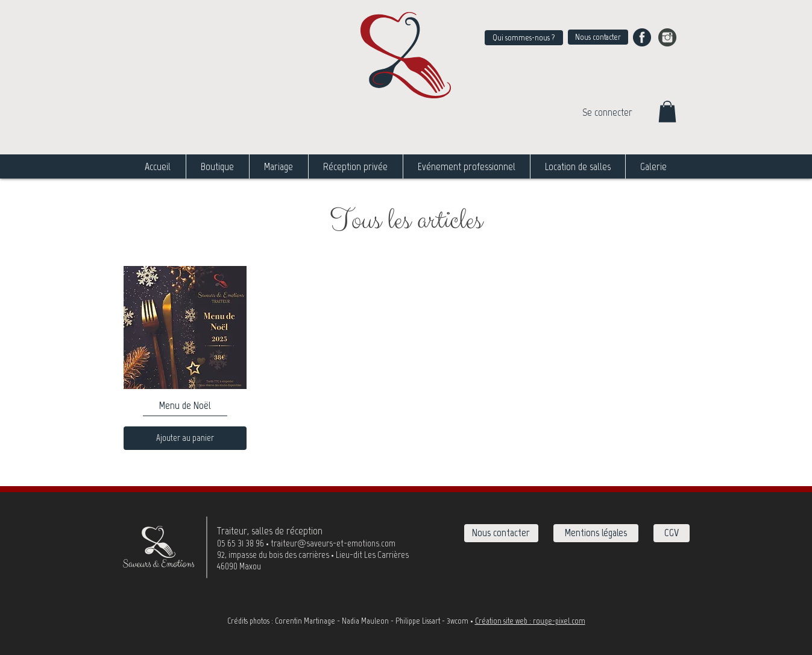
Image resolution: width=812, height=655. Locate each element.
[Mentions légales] (596, 533)
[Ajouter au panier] (185, 438)
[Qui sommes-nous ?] (524, 38)
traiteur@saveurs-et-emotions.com (333, 543)
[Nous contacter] (598, 37)
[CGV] (672, 533)
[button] (667, 112)
